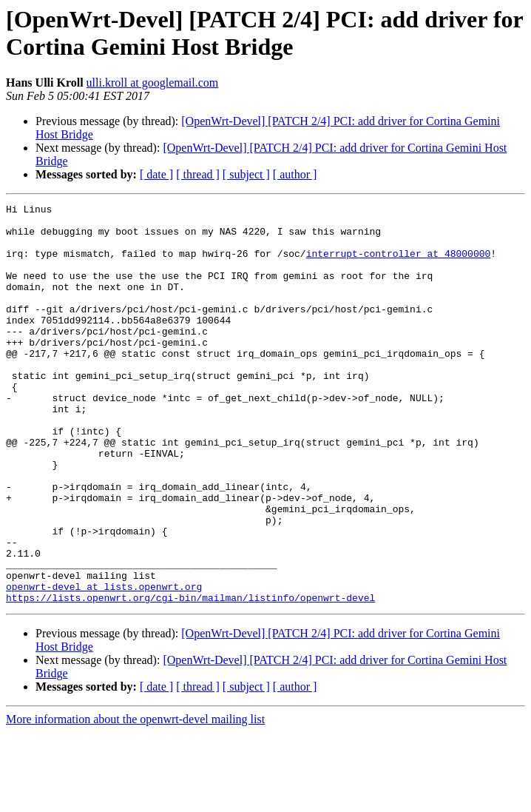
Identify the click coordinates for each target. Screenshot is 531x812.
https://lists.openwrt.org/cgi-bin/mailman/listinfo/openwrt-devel (190, 677)
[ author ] (295, 174)
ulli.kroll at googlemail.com (153, 83)
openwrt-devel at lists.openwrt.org (104, 664)
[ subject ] (246, 174)
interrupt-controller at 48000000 (399, 264)
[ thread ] (198, 174)
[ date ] (156, 174)
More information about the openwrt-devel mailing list (135, 799)
